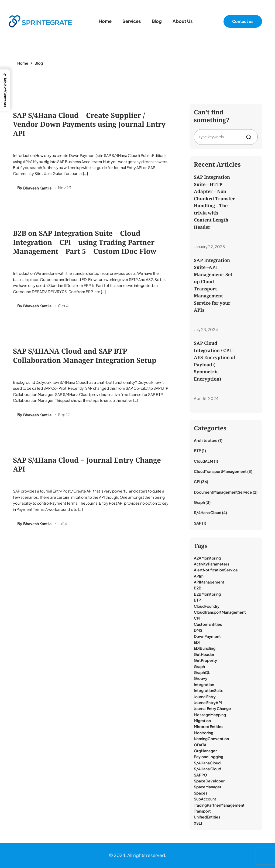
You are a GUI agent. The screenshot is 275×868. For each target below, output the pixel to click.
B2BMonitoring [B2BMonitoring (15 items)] (207, 594)
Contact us (243, 21)
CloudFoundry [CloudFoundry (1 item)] (207, 606)
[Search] (250, 137)
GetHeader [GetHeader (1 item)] (204, 655)
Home (23, 63)
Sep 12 (64, 415)
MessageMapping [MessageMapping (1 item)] (210, 715)
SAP (198, 523)
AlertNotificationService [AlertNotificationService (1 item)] (216, 570)
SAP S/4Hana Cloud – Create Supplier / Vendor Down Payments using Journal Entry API (89, 124)
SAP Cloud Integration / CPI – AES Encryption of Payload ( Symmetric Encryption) (215, 361)
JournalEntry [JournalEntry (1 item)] (205, 697)
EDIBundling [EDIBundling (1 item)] (205, 649)
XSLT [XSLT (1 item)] (198, 823)
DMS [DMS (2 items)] (198, 631)
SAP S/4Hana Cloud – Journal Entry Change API (87, 465)
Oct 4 (63, 306)
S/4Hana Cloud (208, 513)
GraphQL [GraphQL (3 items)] (202, 673)
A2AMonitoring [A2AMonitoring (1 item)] (207, 558)
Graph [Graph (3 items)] (199, 667)
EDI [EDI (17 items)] (197, 642)
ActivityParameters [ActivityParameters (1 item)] (212, 564)
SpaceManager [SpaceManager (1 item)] (208, 787)
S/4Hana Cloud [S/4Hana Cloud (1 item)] (207, 769)
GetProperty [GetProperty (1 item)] (205, 661)
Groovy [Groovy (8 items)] (201, 679)
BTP (197, 451)
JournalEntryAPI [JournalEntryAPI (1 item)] (208, 703)
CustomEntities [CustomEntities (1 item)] (208, 624)
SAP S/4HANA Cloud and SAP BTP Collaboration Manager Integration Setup (85, 356)
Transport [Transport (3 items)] (202, 811)
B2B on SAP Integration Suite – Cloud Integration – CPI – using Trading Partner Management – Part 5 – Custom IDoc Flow (85, 243)
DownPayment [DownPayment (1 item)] (207, 637)
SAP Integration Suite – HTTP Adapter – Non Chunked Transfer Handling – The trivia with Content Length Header (214, 202)
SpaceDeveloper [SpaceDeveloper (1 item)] (209, 781)
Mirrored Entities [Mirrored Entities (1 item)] (209, 727)
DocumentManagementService (223, 492)
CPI (197, 482)
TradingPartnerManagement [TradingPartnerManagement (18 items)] (219, 805)
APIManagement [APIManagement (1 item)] (209, 582)
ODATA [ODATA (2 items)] (200, 745)
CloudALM (204, 461)
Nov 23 (65, 188)
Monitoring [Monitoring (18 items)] (204, 733)
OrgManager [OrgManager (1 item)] (205, 751)
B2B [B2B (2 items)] (198, 588)
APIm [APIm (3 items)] (199, 576)
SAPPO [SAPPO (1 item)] (200, 775)
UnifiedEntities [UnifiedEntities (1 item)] (207, 817)
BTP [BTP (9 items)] (197, 600)
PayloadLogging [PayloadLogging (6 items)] (209, 757)
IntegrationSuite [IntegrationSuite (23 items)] (209, 691)
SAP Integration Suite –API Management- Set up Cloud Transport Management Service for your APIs (213, 285)
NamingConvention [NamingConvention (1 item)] (211, 739)
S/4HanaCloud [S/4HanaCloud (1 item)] (207, 763)
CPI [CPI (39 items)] (197, 619)
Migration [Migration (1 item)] (202, 721)
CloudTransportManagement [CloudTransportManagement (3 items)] (220, 612)
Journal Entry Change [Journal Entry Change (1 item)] (212, 709)
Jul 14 (62, 524)
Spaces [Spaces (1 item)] (201, 793)
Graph (199, 503)
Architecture (206, 441)
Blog (39, 63)
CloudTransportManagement (220, 472)
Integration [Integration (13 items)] (204, 685)
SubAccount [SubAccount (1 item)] (205, 799)
